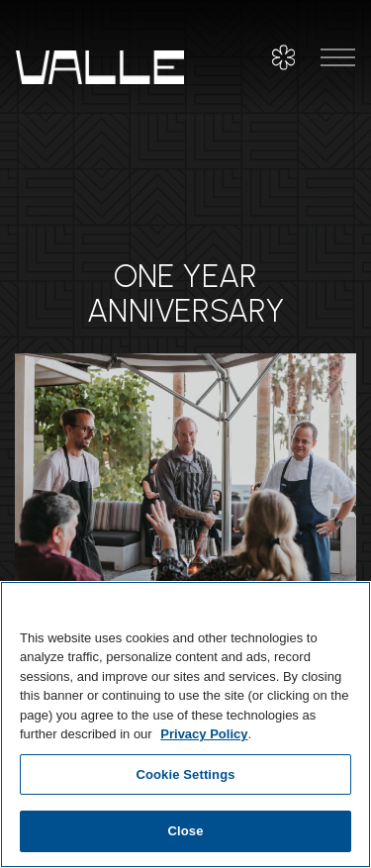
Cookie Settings (185, 774)
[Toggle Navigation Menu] (338, 58)
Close (185, 831)
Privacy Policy (204, 734)
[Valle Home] (100, 66)
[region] (185, 724)
